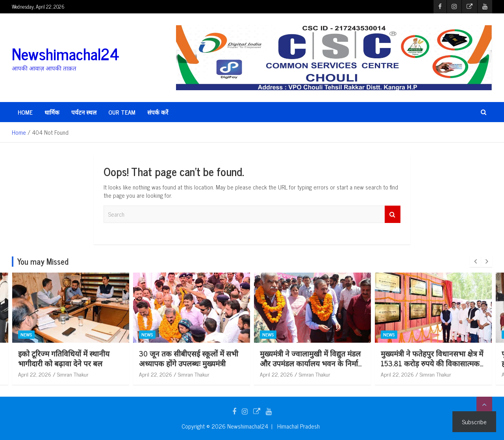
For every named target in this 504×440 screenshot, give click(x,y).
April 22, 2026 (35, 374)
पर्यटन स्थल (84, 112)
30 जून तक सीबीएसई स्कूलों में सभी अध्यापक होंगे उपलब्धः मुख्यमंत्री (309, 358)
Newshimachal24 (66, 54)
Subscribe (474, 421)
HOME (25, 112)
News (26, 335)
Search (393, 214)
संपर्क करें (158, 112)
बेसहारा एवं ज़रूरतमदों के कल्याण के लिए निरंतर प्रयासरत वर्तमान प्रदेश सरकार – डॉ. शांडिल (69, 363)
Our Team (122, 112)
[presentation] (475, 262)
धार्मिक (52, 112)
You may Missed (43, 261)
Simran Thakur (73, 374)
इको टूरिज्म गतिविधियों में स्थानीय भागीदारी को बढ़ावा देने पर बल (185, 358)
